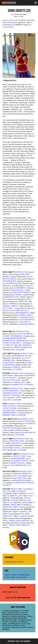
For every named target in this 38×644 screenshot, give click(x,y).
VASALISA (6, 286)
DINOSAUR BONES (18, 458)
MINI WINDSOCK (22, 313)
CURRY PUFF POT (21, 311)
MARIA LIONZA (26, 315)
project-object (10, 577)
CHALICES (30, 308)
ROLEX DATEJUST (9, 406)
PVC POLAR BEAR (21, 476)
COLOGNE (29, 423)
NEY (4, 299)
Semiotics (20, 562)
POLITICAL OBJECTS (10, 491)
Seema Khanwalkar (24, 598)
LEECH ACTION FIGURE (11, 380)
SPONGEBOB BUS (9, 281)
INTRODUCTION (22, 272)
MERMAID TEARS (9, 415)
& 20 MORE (20, 350)
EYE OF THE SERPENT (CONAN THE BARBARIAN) (18, 335)
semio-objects (21, 577)
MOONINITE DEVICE (13, 448)
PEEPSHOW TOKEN (17, 441)
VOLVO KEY (7, 400)
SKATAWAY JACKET (12, 391)
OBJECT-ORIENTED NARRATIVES (17, 575)
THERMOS (13, 304)
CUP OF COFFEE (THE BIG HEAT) (19, 342)
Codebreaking (10, 562)
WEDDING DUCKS (12, 297)
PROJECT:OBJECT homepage (21, 489)
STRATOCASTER (9, 428)
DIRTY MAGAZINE (9, 450)
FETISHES (15, 500)
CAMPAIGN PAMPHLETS (22, 474)
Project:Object (8, 27)
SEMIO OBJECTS (17, 505)
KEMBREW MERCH (10, 413)
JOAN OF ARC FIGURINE (21, 292)
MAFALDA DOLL (18, 290)
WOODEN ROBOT (28, 324)
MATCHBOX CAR (20, 478)
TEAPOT (29, 286)
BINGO (19, 295)
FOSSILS (27, 498)
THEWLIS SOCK (19, 382)
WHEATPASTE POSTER (24, 483)
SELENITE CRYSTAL (21, 461)
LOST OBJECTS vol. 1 (26, 496)
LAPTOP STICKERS (10, 408)
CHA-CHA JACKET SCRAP (12, 398)
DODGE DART (28, 433)
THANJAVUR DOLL (27, 317)
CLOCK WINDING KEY (18, 465)
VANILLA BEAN (16, 430)
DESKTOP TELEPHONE (11, 395)
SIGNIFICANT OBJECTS (11, 507)
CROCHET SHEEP (19, 456)
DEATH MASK (8, 376)
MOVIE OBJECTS (29, 502)
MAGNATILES (18, 385)
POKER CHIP (22, 301)
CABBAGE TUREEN (10, 306)
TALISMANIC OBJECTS (11, 493)
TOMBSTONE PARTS (13, 443)
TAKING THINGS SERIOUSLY (19, 521)
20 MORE (7, 485)
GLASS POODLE (8, 363)
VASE (29, 299)
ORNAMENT (21, 288)
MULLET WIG (23, 421)
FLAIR (13, 498)
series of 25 (14, 20)
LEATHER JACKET (9, 411)
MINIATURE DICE (18, 463)
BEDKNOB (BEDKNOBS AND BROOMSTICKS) (15, 339)
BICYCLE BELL (8, 308)
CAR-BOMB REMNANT (14, 445)
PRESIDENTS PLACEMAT (22, 480)
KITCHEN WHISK (27, 320)
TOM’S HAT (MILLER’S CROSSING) (18, 345)
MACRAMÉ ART (19, 356)
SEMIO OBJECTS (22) (10, 592)
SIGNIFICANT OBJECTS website (14, 512)
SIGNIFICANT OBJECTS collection (15, 516)
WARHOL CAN (19, 367)
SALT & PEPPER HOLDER (12, 283)
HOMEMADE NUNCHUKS (12, 393)
